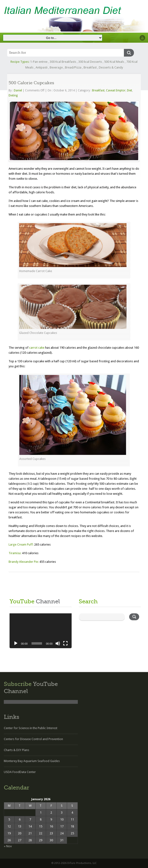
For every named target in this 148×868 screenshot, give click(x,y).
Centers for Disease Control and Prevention (33, 739)
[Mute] (58, 643)
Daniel (18, 90)
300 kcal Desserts (90, 62)
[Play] (16, 643)
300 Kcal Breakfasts (63, 62)
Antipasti (42, 67)
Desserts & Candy (111, 67)
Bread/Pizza (73, 67)
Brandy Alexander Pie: (24, 562)
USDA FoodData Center (20, 772)
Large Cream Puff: (21, 544)
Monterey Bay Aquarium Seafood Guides (32, 761)
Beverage (56, 67)
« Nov (8, 846)
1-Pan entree (39, 62)
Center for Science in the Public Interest (31, 728)
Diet (129, 90)
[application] (41, 631)
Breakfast (90, 67)
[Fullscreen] (65, 643)
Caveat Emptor (116, 90)
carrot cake (37, 348)
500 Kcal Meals (114, 62)
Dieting (13, 95)
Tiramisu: (15, 553)
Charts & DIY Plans (16, 750)
